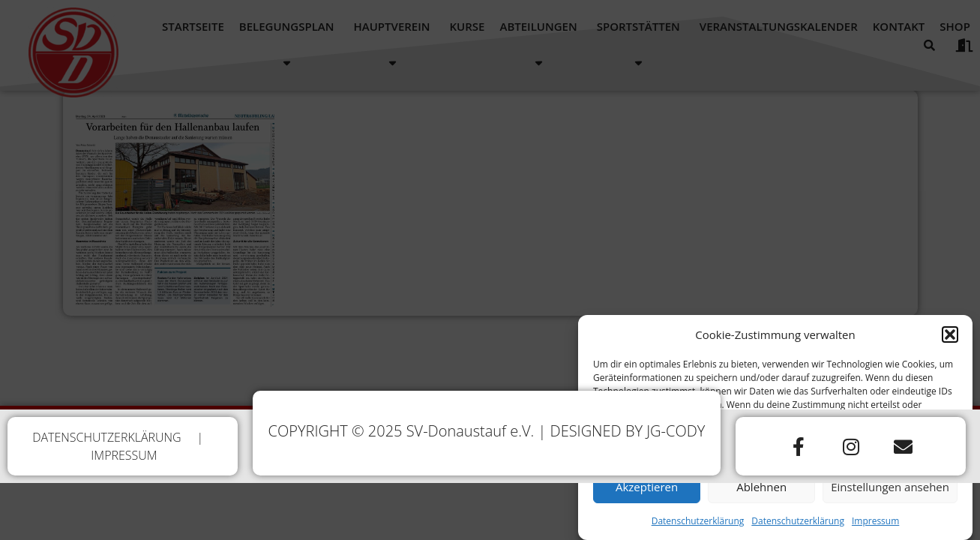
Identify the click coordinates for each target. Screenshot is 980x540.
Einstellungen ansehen (890, 492)
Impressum (875, 526)
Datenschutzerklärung (698, 526)
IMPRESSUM (124, 455)
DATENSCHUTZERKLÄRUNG (107, 437)
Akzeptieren (647, 492)
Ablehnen (761, 492)
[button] (950, 340)
